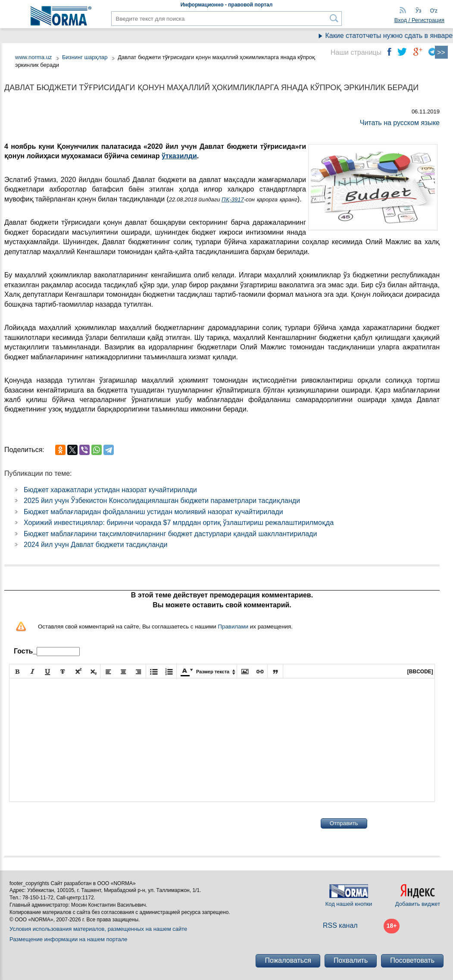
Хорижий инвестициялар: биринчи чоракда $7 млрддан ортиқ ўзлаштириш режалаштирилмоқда (179, 523)
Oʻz (434, 11)
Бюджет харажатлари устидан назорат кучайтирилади (110, 490)
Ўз (418, 11)
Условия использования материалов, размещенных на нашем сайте (98, 929)
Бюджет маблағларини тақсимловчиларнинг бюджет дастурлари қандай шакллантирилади (170, 534)
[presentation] (75, 823)
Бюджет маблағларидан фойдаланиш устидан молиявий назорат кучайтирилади (153, 512)
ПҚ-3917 (233, 199)
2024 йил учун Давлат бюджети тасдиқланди (95, 545)
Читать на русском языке (400, 123)
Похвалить (351, 960)
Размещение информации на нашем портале (69, 939)
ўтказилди (179, 156)
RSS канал (340, 925)
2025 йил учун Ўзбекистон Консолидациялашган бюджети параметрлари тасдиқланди (162, 501)
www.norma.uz (33, 57)
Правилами (233, 627)
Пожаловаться (288, 960)
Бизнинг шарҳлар (85, 57)
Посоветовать (412, 960)
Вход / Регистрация (419, 20)
